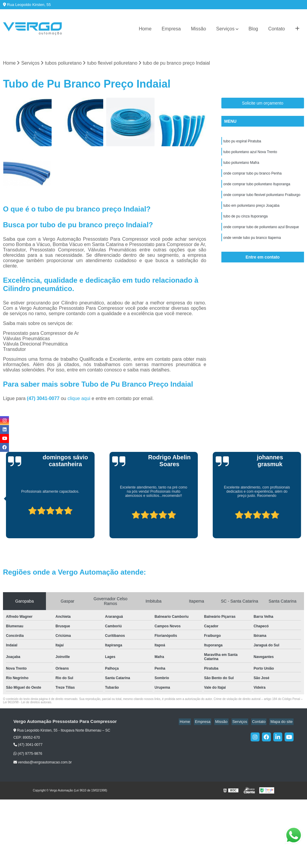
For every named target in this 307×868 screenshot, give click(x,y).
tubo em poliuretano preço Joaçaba (252, 210)
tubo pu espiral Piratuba (242, 142)
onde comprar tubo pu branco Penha (253, 176)
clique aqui (79, 399)
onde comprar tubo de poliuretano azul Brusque (261, 233)
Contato (277, 29)
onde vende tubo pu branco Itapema (252, 244)
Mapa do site (282, 722)
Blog (253, 29)
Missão (199, 29)
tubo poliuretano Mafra (241, 165)
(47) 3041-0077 (44, 399)
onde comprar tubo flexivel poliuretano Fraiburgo (262, 199)
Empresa (171, 29)
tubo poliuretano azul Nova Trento (250, 153)
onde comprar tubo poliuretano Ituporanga (257, 187)
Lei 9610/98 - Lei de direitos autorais (27, 703)
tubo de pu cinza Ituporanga (246, 221)
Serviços (225, 29)
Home (145, 29)
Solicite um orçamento (263, 104)
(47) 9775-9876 (28, 754)
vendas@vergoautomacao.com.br (43, 763)
